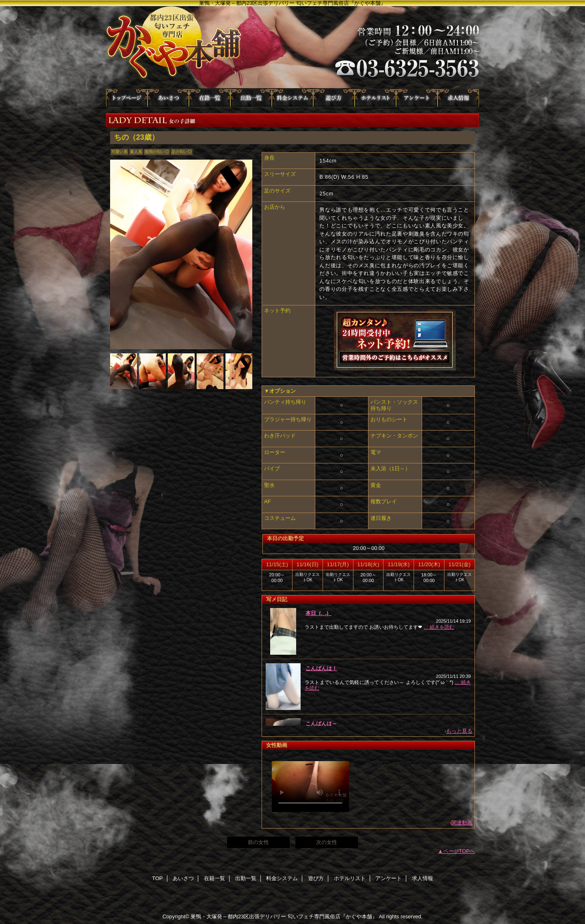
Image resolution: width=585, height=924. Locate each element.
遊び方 (334, 98)
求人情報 (458, 98)
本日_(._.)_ (318, 613)
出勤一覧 (251, 98)
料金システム (292, 98)
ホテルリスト (375, 98)
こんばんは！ (321, 668)
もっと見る (459, 731)
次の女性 (327, 842)
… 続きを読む (439, 627)
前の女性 (258, 842)
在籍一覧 (210, 98)
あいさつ (168, 98)
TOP (127, 98)
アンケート (417, 98)
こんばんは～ (321, 724)
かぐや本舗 (292, 48)
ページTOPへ (459, 851)
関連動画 (462, 823)
